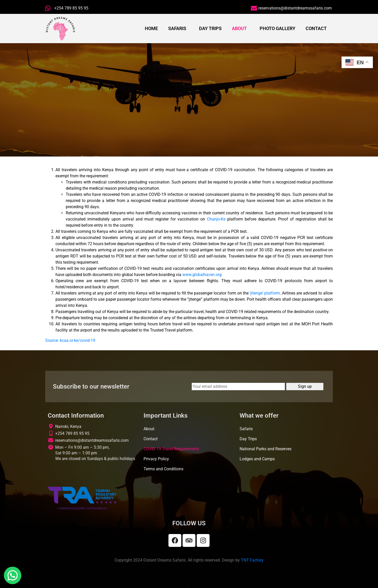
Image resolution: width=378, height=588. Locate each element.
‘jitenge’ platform (265, 293)
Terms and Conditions (163, 469)
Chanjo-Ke (216, 219)
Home (151, 28)
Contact (316, 28)
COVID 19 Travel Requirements (171, 449)
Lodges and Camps (257, 459)
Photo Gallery (277, 28)
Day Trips (210, 28)
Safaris (177, 28)
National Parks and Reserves (266, 449)
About (239, 28)
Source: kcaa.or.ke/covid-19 (70, 340)
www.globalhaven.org (202, 275)
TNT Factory (252, 560)
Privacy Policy (156, 459)
